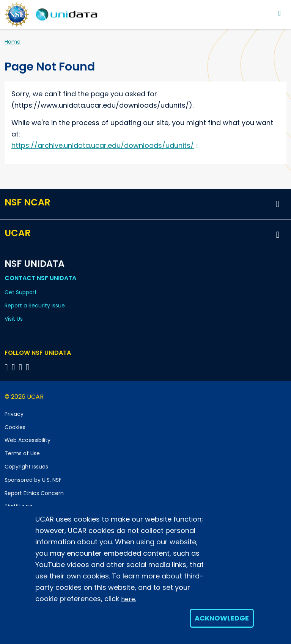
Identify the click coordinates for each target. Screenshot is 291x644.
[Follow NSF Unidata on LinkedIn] (22, 367)
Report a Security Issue (35, 306)
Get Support (21, 292)
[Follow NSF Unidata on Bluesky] (7, 367)
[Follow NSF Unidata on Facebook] (29, 367)
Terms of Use (22, 453)
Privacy (14, 414)
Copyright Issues (26, 467)
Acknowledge (222, 618)
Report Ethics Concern (34, 493)
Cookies (15, 427)
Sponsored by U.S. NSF (33, 480)
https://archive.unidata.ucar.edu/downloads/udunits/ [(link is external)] (105, 145)
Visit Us (14, 319)
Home (13, 42)
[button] (278, 204)
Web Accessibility (28, 440)
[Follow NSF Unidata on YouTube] (15, 367)
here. (129, 599)
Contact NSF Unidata (40, 278)
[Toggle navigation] (280, 13)
